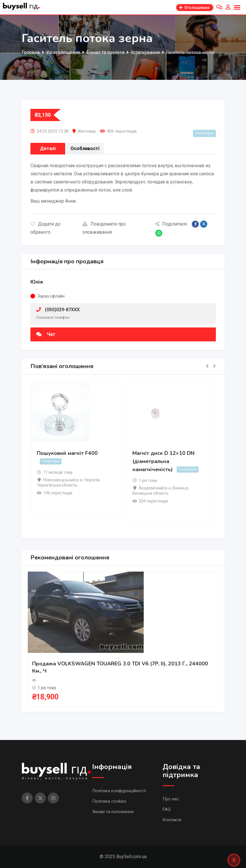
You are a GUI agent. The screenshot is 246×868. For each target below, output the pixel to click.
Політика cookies (109, 801)
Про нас (171, 799)
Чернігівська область (57, 485)
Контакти (172, 820)
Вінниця (180, 488)
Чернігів (92, 480)
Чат (46, 334)
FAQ (166, 809)
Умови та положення (113, 812)
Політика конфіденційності (119, 791)
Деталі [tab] (48, 148)
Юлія (37, 282)
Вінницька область (151, 493)
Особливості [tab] (85, 148)
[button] (207, 367)
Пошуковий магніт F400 (67, 453)
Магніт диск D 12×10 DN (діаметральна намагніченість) (163, 461)
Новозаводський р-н (63, 480)
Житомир (87, 131)
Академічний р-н (155, 488)
